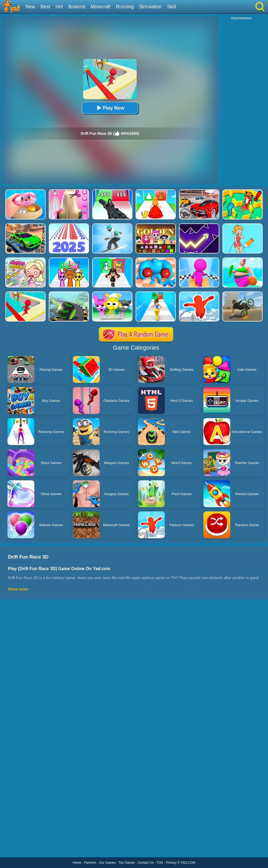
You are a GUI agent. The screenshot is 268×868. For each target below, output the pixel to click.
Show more (18, 589)
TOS (160, 863)
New (30, 7)
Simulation (150, 7)
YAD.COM (188, 863)
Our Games (107, 863)
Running (125, 7)
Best (45, 7)
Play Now (110, 108)
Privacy (171, 863)
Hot (59, 7)
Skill (171, 7)
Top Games (127, 863)
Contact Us (146, 863)
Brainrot (77, 7)
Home (77, 863)
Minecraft (100, 7)
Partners (90, 863)
